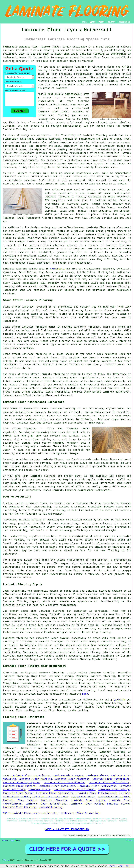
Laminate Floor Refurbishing (109, 783)
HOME (84, 22)
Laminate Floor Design (114, 790)
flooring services (24, 763)
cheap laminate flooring (100, 741)
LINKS (93, 22)
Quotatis (119, 700)
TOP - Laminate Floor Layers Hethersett (30, 813)
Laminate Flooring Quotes (21, 783)
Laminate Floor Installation (31, 776)
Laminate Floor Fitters (19, 786)
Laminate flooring (15, 638)
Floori (6, 860)
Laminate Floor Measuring (72, 779)
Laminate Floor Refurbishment (74, 790)
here (85, 694)
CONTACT (112, 22)
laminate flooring (42, 50)
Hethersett (57, 269)
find (14, 673)
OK (127, 866)
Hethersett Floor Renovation (80, 813)
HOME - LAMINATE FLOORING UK (67, 829)
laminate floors (32, 748)
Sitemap (5, 840)
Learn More (115, 866)
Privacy (129, 840)
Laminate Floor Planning (35, 779)
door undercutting (39, 507)
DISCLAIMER (124, 22)
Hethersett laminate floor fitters (52, 724)
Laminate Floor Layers (68, 776)
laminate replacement (57, 752)
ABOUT (102, 22)
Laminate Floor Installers (57, 786)
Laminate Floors (97, 776)
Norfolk (65, 763)
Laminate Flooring (83, 797)
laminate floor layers (53, 112)
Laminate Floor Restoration (111, 779)
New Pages (15, 840)
